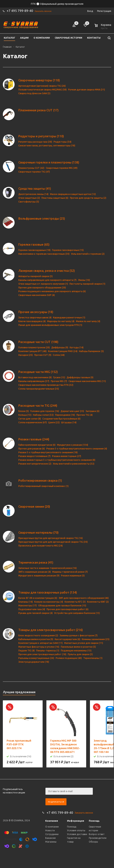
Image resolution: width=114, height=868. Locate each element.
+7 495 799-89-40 (20, 11)
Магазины (51, 842)
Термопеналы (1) (93, 658)
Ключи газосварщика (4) (32, 321)
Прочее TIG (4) (85, 415)
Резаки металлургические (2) (35, 464)
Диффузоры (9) (60, 347)
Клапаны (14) (26, 602)
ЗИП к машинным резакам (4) (35, 572)
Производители (98, 838)
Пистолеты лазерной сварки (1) (87, 284)
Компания (52, 821)
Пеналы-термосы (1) (48, 651)
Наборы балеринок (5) (91, 351)
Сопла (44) (59, 355)
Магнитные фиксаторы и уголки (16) (39, 647)
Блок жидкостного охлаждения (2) (38, 635)
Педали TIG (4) (27, 651)
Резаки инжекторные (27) (67, 456)
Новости (50, 830)
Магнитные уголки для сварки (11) (84, 643)
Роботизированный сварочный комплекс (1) (43, 486)
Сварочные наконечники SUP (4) (37, 295)
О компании (52, 827)
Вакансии (50, 838)
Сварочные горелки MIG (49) (62, 168)
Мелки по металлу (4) (88, 321)
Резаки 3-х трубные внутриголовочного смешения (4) (77, 449)
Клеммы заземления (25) (96, 639)
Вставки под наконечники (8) (35, 377)
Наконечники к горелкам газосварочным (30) (44, 254)
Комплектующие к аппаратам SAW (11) (41, 643)
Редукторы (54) (62, 142)
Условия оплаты (76, 830)
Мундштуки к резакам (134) (73, 445)
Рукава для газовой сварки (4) (36, 613)
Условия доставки (77, 834)
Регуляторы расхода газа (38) (35, 142)
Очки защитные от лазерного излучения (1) (43, 284)
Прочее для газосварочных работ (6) (68, 609)
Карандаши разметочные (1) (69, 317)
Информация (76, 821)
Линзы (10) (84, 280)
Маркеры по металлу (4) (61, 321)
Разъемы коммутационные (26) (36, 658)
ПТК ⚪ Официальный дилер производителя (57, 4)
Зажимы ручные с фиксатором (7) (79, 635)
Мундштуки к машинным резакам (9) (39, 576)
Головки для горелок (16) (45, 411)
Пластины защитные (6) (55, 198)
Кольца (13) (25, 415)
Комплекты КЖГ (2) (98, 602)
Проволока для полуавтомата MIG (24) (41, 546)
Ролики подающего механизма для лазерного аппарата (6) (52, 291)
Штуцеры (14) (69, 422)
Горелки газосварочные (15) (68, 250)
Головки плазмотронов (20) (34, 347)
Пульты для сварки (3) (80, 654)
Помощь (94, 821)
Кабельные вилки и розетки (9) (36, 639)
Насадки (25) (26, 355)
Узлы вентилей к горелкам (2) (88, 254)
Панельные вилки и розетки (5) (78, 647)
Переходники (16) (65, 415)
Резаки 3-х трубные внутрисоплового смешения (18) (48, 452)
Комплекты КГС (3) (75, 602)
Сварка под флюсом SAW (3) (34, 93)
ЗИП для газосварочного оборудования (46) (84, 598)
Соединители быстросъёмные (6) (61, 419)
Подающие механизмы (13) (76, 651)
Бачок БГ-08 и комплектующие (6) (38, 598)
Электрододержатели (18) (34, 662)
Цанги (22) (54, 422)
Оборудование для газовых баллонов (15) (62, 606)
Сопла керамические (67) (33, 422)
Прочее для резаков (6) (32, 449)
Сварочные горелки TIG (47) (34, 172)
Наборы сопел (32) (43, 415)
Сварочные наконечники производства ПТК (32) (46, 385)
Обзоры (93, 842)
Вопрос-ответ (97, 834)
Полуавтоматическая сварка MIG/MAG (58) (43, 90)
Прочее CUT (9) (43, 355)
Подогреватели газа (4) (32, 609)
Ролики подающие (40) (69, 658)
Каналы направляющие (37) (34, 381)
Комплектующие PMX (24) (63, 351)
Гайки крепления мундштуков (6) (37, 445)
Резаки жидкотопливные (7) (34, 456)
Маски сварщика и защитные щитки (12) (73, 194)
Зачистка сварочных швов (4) (35, 317)
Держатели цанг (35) (72, 411)
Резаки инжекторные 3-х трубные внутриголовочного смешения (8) (57, 460)
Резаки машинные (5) (73, 576)
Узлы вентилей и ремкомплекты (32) (74, 464)
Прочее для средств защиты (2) (88, 198)
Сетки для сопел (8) (30, 419)
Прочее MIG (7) (59, 381)
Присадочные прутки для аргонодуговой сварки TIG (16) (51, 538)
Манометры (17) (28, 606)
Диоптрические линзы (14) (33, 194)
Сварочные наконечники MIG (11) (87, 381)
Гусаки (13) (59, 377)
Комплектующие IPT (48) (32, 351)
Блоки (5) (24, 411)
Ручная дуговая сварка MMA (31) (87, 90)
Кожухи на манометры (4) (49, 602)
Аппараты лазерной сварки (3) (36, 276)
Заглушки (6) (93, 411)
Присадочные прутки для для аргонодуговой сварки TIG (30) (53, 542)
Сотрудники (52, 834)
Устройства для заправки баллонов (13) (77, 613)
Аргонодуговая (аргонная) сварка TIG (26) (42, 86)
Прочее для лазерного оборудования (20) (42, 288)
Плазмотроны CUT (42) (31, 168)
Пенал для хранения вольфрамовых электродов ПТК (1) (50, 325)
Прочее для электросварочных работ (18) (42, 654)
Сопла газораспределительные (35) (39, 389)
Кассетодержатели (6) (68, 639)
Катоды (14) (77, 347)
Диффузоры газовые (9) (80, 377)
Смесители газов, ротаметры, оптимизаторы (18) (47, 146)
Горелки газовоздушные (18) (34, 250)
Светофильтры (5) (29, 202)
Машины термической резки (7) (70, 572)
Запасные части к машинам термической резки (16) (48, 568)
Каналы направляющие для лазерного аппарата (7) (47, 280)
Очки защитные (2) (29, 198)
